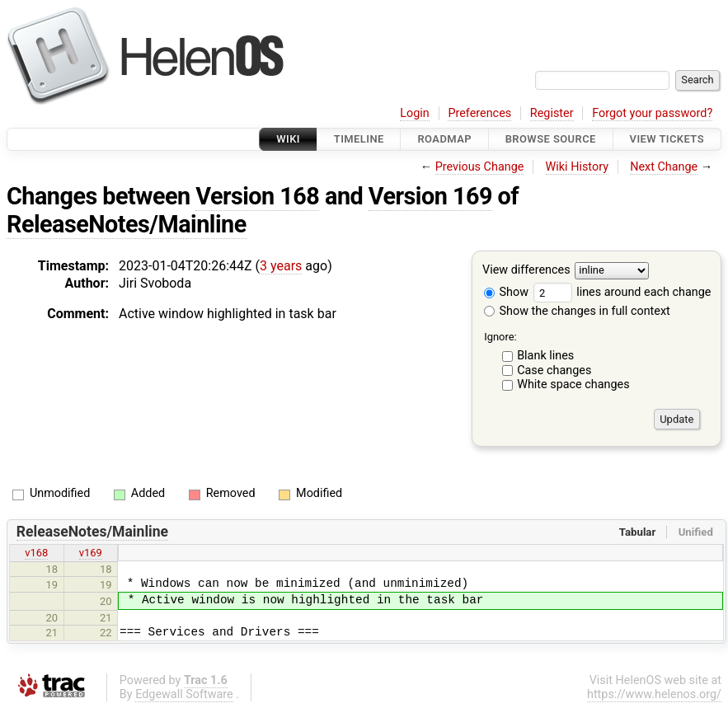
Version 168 (257, 196)
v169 (91, 553)
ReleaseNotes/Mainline (127, 224)
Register (552, 113)
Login (415, 113)
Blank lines (545, 356)
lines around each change (622, 292)
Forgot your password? (652, 113)
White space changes (573, 384)
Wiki (288, 139)
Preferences (479, 113)
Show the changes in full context (577, 311)
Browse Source (551, 139)
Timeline (359, 139)
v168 (36, 553)
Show (506, 292)
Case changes (554, 370)
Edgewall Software (184, 694)
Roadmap (444, 139)
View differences (526, 271)
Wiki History (577, 167)
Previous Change (480, 167)
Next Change (664, 167)
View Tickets (667, 139)
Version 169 (430, 196)
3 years (281, 266)
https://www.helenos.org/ (654, 694)
